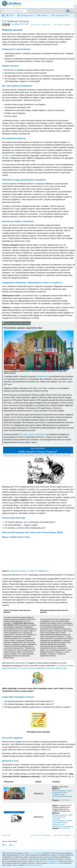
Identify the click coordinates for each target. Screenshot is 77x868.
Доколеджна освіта (26, 15)
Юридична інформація (50, 861)
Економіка (43, 15)
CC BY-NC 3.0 (65, 800)
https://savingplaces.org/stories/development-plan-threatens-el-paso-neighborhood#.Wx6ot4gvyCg (62, 795)
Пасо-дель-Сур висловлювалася (33, 434)
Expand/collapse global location (74, 15)
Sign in (71, 12)
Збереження (42, 376)
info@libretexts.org (54, 863)
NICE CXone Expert (35, 853)
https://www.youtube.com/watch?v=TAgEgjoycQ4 (30, 571)
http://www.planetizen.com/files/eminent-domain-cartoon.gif (62, 817)
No (13, 845)
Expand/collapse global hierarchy (5, 16)
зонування (6, 155)
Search (4, 11)
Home (10, 15)
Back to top (6, 835)
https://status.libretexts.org (34, 865)
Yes (6, 845)
